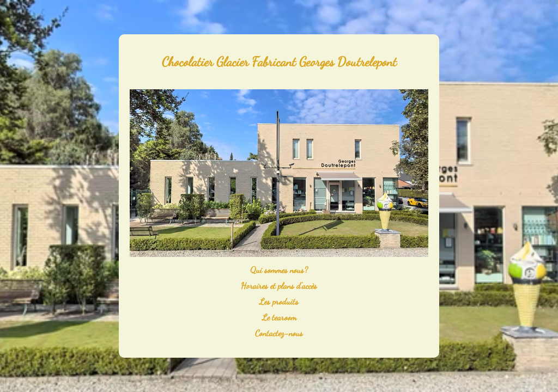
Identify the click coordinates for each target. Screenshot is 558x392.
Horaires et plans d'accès (279, 286)
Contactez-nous (279, 333)
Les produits (279, 301)
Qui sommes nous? (279, 270)
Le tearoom (279, 317)
